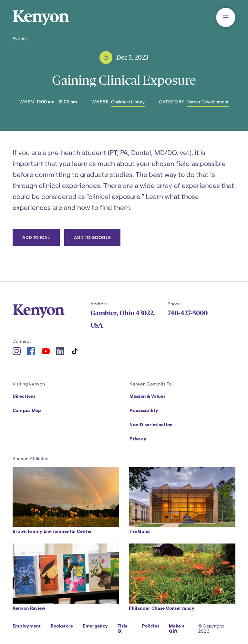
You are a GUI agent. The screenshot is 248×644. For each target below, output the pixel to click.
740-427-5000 (188, 313)
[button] (226, 17)
